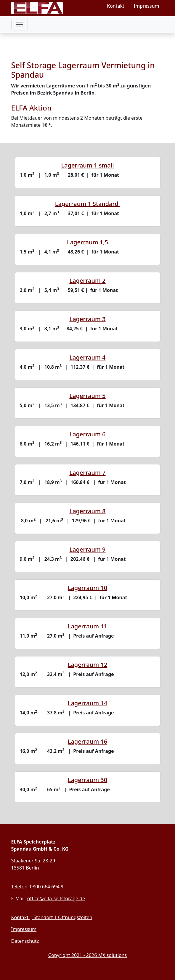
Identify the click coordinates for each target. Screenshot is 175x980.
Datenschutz (145, 18)
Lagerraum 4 (87, 357)
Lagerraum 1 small (87, 165)
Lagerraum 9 (87, 549)
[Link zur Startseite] (48, 12)
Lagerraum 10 (88, 588)
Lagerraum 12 (88, 665)
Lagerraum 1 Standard (87, 204)
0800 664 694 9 (46, 887)
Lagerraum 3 (87, 319)
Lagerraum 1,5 (87, 242)
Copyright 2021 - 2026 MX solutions (87, 955)
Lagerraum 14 (88, 703)
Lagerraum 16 (88, 741)
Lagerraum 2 (87, 281)
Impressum (147, 6)
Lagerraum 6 (87, 434)
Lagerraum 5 (87, 396)
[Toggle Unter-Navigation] (20, 38)
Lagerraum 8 (87, 511)
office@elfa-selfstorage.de (56, 898)
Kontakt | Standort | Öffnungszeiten (52, 917)
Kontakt (116, 6)
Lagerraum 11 (88, 626)
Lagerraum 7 (87, 473)
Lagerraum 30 (88, 780)
